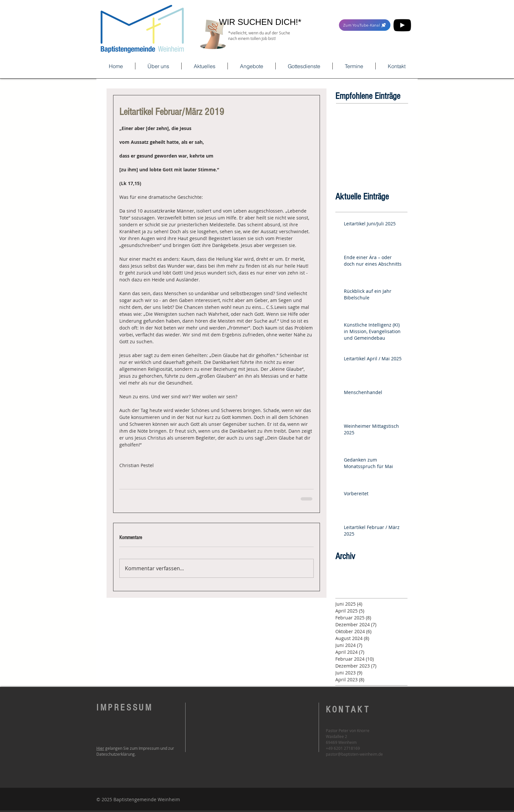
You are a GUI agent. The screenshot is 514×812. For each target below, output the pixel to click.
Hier (100, 748)
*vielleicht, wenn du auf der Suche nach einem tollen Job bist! (259, 36)
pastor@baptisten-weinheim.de (354, 754)
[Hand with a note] (213, 34)
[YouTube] (402, 25)
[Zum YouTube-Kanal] (365, 25)
